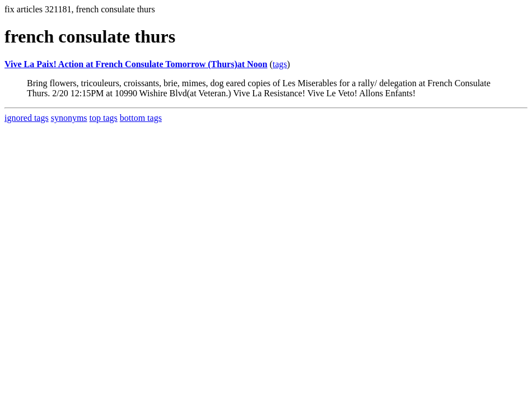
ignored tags (27, 118)
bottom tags (141, 118)
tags (280, 64)
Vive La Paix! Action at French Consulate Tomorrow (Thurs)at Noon (136, 64)
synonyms (69, 118)
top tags (104, 118)
